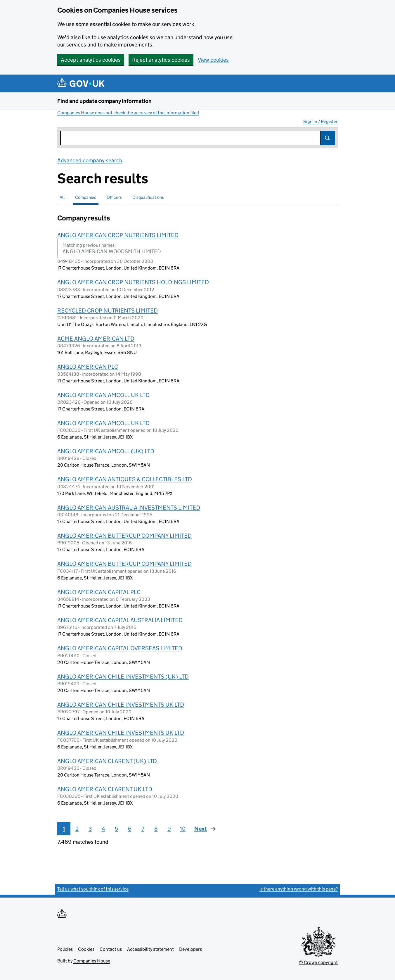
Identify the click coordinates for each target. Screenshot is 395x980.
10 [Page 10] (183, 829)
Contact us (111, 949)
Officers (114, 197)
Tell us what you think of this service (93, 889)
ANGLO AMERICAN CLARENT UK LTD (105, 789)
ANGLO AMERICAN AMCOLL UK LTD (103, 395)
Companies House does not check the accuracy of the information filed (128, 113)
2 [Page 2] (77, 829)
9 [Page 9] (169, 829)
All (62, 197)
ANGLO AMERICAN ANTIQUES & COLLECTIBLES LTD (125, 479)
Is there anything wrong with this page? (299, 889)
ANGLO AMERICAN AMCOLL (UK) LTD (106, 451)
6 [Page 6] (130, 829)
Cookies (86, 949)
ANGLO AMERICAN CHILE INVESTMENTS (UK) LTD (123, 677)
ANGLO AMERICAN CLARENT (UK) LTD (107, 761)
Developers (190, 949)
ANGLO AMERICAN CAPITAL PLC (99, 592)
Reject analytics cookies (161, 60)
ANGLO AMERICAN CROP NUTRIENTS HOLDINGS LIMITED (133, 282)
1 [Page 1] (64, 829)
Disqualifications (148, 197)
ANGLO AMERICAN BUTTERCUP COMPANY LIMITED (124, 536)
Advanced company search (90, 160)
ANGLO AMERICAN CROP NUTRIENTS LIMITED (118, 235)
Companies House (92, 961)
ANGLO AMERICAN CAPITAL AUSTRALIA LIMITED (120, 620)
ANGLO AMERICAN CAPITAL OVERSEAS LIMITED (120, 648)
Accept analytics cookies (91, 60)
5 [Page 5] (116, 829)
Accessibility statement (150, 949)
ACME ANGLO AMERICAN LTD (96, 339)
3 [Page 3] (90, 829)
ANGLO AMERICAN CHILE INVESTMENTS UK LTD (121, 705)
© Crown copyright (318, 962)
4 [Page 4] (103, 829)
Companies (86, 197)
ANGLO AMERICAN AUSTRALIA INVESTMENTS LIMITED (129, 508)
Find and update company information (104, 101)
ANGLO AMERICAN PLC (88, 367)
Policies (65, 949)
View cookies (213, 60)
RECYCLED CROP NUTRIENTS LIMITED (108, 310)
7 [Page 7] (143, 829)
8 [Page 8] (156, 829)
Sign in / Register (320, 121)
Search (328, 138)
